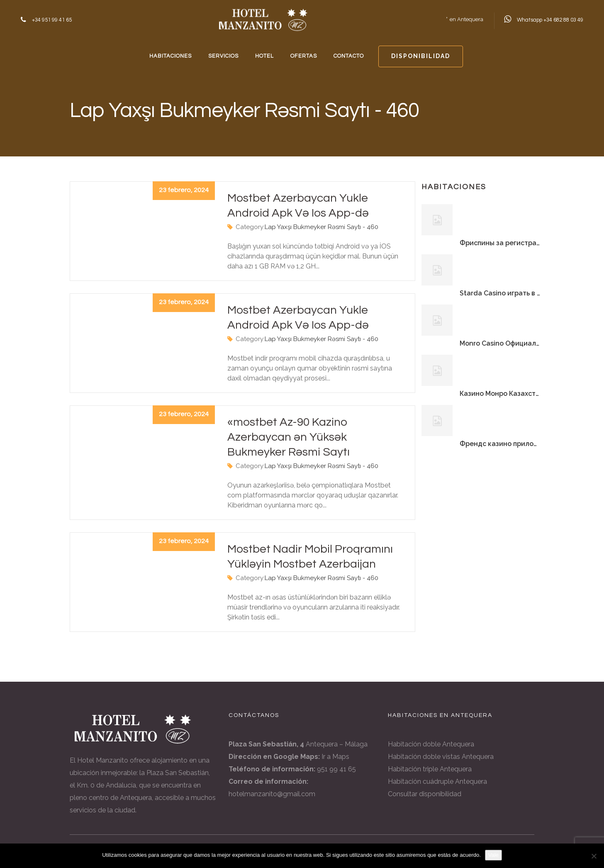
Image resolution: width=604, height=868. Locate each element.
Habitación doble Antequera (431, 744)
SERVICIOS (223, 56)
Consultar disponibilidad (425, 794)
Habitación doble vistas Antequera (441, 757)
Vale (493, 855)
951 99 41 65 (336, 769)
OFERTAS (304, 56)
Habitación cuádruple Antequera (437, 781)
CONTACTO (349, 56)
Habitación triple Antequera (430, 769)
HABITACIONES (170, 56)
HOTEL (264, 56)
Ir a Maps (335, 757)
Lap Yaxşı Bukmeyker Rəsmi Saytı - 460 (321, 227)
